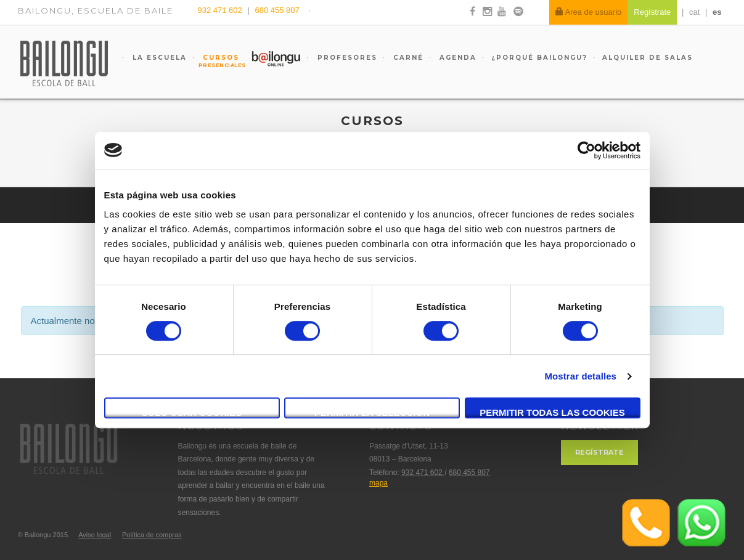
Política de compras (152, 535)
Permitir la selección (372, 412)
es (717, 12)
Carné (407, 58)
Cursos (216, 61)
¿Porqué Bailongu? (539, 58)
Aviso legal (95, 535)
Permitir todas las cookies (552, 412)
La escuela (158, 58)
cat (694, 12)
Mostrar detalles (580, 376)
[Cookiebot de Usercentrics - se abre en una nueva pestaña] (587, 150)
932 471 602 (221, 10)
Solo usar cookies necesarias (192, 413)
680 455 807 (277, 10)
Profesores (346, 58)
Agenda (456, 58)
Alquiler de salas (648, 58)
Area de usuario (589, 12)
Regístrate (599, 452)
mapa (378, 483)
